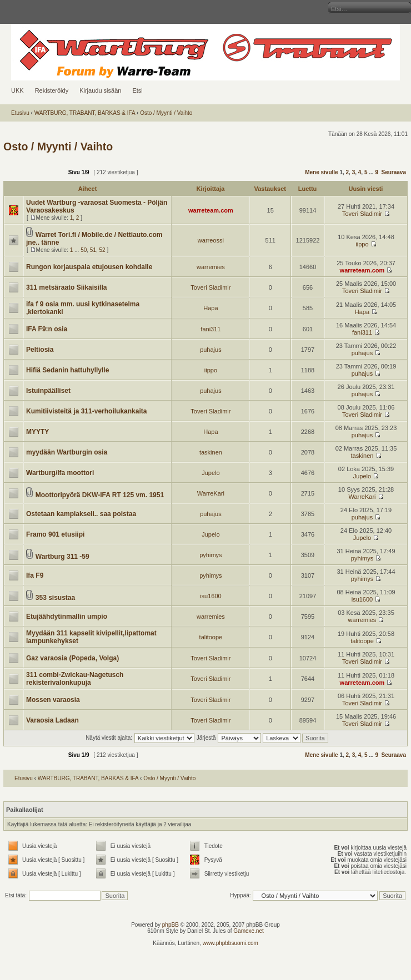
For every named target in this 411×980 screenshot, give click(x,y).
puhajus (211, 350)
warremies (211, 267)
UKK (17, 90)
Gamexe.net (248, 931)
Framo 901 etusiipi (55, 534)
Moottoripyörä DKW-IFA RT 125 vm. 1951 (100, 495)
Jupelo (210, 473)
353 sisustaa (55, 598)
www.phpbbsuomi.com (230, 943)
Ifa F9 (35, 575)
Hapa (210, 308)
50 (84, 250)
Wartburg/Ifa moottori (60, 473)
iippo (362, 244)
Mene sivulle (321, 172)
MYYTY (37, 432)
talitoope (211, 637)
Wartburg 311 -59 (62, 557)
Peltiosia (40, 350)
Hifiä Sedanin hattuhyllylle (67, 370)
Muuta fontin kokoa (8, 8)
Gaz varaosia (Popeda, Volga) (72, 658)
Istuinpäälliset (48, 391)
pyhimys (210, 555)
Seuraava (394, 172)
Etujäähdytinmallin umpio (67, 617)
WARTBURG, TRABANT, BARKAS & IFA (85, 113)
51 (93, 250)
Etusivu (20, 113)
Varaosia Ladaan (52, 720)
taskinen (211, 452)
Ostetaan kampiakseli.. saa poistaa (81, 514)
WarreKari (211, 493)
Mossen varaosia (53, 700)
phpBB (171, 925)
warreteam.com (211, 210)
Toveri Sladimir (362, 214)
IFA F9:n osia (47, 329)
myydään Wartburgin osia (67, 452)
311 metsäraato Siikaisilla (66, 287)
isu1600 (211, 596)
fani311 (210, 329)
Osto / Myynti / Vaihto (166, 113)
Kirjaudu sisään (100, 90)
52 (102, 250)
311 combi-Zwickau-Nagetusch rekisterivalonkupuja (75, 679)
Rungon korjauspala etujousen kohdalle (89, 267)
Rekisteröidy (52, 90)
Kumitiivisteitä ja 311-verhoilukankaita (86, 411)
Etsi (137, 90)
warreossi (211, 240)
